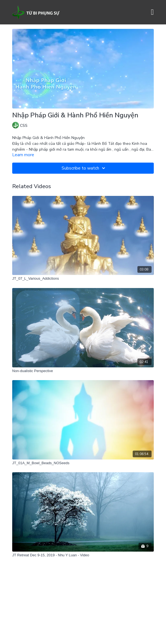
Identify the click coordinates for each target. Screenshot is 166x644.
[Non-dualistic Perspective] (83, 371)
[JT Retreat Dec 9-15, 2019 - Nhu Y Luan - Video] (83, 555)
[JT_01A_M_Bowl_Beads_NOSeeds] (83, 463)
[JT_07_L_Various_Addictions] (83, 279)
